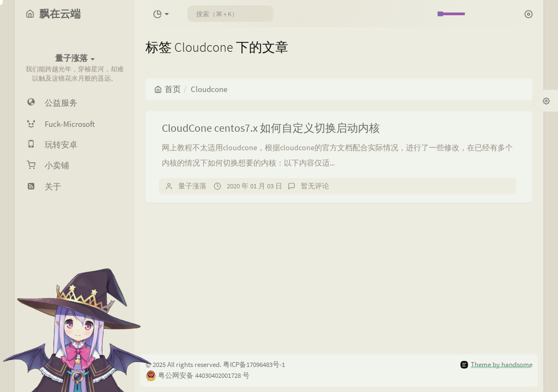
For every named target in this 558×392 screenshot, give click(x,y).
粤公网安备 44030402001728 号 (204, 375)
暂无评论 (315, 186)
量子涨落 (192, 186)
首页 (168, 89)
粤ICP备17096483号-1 (254, 365)
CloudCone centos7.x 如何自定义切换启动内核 (271, 128)
